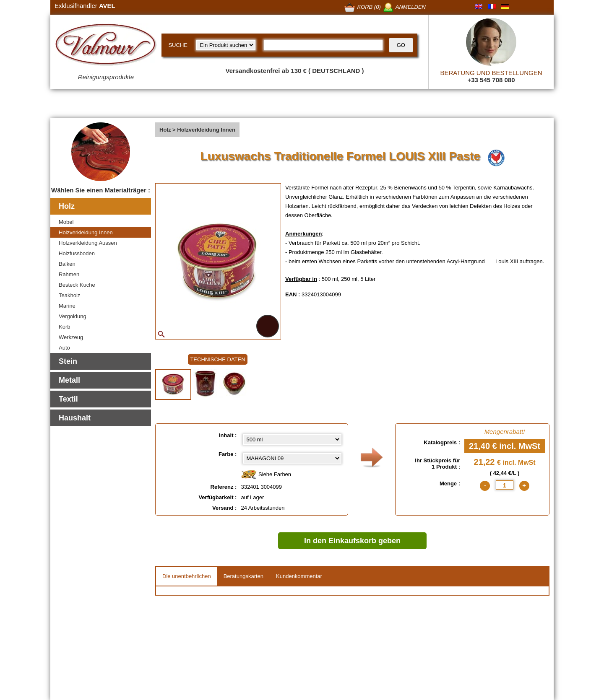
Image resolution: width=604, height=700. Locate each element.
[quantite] (505, 485)
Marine (67, 306)
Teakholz (69, 295)
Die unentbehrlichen (187, 576)
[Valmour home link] (106, 46)
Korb (64, 327)
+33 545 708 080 (491, 80)
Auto (64, 348)
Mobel (66, 222)
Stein (68, 361)
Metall (69, 380)
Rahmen (69, 274)
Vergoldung (73, 316)
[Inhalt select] (292, 439)
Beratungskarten (243, 576)
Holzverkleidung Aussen (88, 243)
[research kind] (226, 45)
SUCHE (178, 45)
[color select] (292, 458)
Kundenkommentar (299, 576)
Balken (67, 264)
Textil (68, 399)
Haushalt (75, 418)
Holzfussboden (77, 253)
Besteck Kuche (77, 285)
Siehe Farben (266, 475)
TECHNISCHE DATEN (217, 359)
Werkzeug (71, 337)
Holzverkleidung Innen (86, 232)
